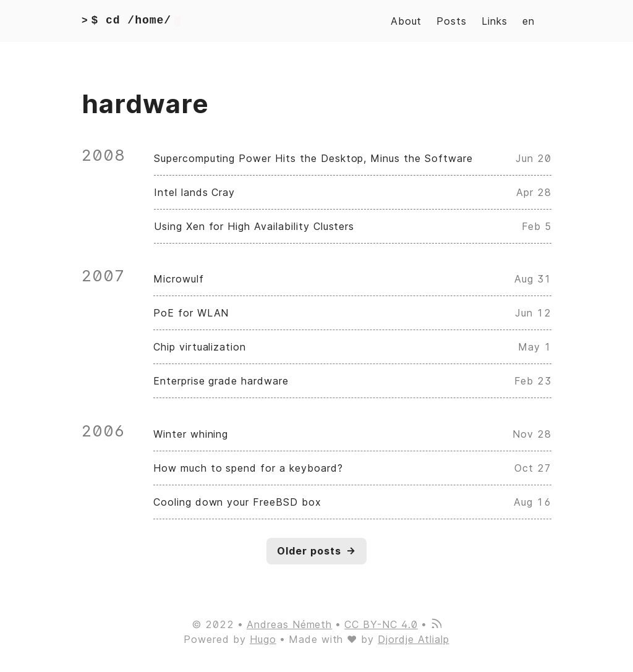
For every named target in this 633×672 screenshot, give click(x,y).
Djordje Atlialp (413, 639)
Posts (452, 21)
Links (495, 21)
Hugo (263, 639)
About (406, 21)
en (529, 21)
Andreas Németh (289, 624)
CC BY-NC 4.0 (381, 624)
